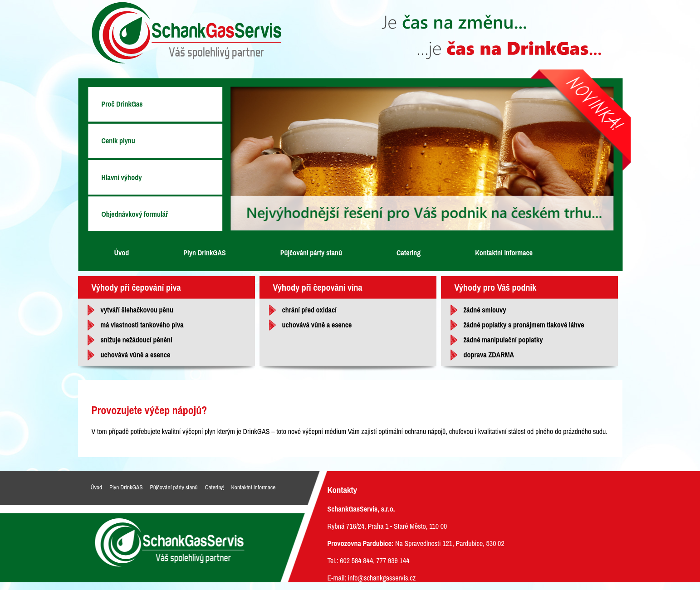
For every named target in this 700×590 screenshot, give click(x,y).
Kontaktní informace (504, 253)
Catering (409, 253)
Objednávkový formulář (135, 214)
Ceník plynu (118, 141)
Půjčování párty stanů (311, 253)
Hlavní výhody (122, 177)
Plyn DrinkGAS (204, 253)
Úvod (122, 253)
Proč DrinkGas (122, 104)
